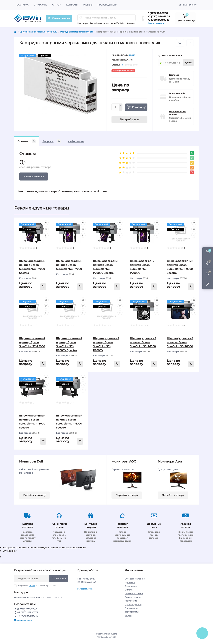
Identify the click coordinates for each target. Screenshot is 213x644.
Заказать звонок (156, 23)
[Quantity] (115, 107)
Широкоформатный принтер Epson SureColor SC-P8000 (180, 342)
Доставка (23, 5)
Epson (132, 55)
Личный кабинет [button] (188, 5)
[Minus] (121, 109)
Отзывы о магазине (135, 579)
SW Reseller (9, 551)
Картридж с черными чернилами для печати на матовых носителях (44, 547)
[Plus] (121, 105)
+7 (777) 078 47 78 (159, 16)
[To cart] (43, 287)
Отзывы (88, 5)
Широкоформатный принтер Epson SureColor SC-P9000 (32, 342)
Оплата (57, 5)
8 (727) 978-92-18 (158, 13)
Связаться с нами (134, 593)
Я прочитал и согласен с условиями (38, 586)
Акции (128, 615)
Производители (107, 5)
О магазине (40, 5)
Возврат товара (133, 597)
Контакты (72, 5)
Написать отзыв (34, 176)
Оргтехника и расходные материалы (38, 32)
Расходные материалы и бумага (77, 32)
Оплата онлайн (177, 93)
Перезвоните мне (23, 620)
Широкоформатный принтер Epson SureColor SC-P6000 (143, 342)
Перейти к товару (34, 495)
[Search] (81, 18)
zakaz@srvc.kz (85, 589)
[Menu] (59, 18)
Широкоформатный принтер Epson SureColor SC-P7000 (69, 265)
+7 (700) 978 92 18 (158, 20)
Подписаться (59, 578)
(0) (122, 65)
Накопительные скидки (178, 113)
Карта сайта (131, 601)
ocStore (113, 634)
